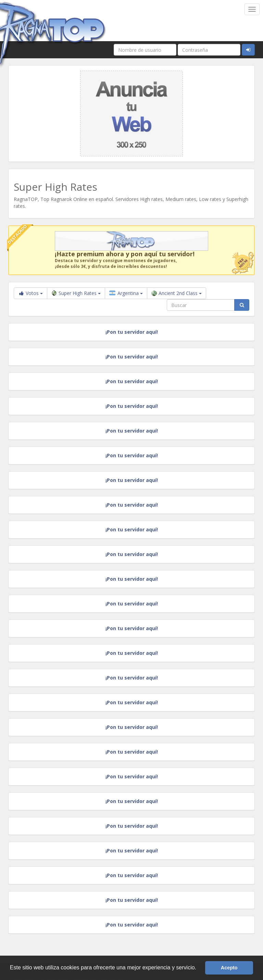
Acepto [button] (229, 968)
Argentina (126, 293)
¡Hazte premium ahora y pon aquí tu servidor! (125, 254)
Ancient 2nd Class (177, 293)
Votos (30, 293)
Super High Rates (76, 293)
